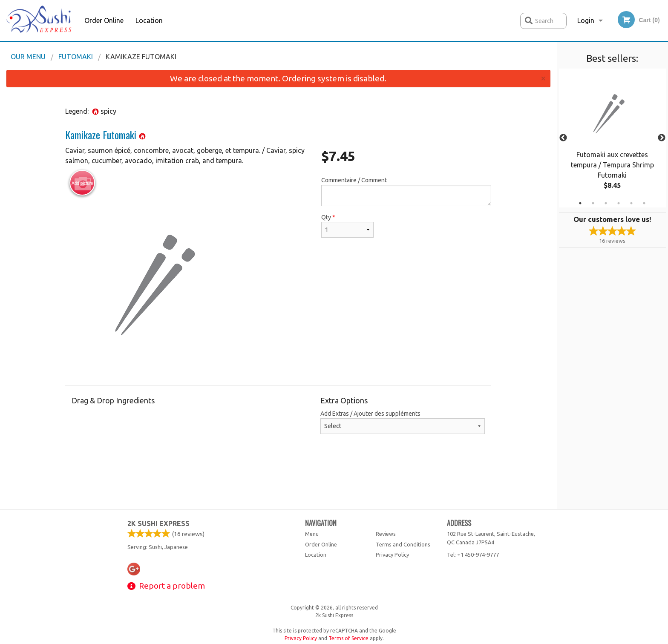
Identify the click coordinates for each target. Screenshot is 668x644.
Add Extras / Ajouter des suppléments (403, 422)
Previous (563, 138)
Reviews (386, 534)
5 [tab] (631, 203)
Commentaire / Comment (406, 191)
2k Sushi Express (158, 523)
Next (662, 138)
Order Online (104, 20)
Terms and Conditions (403, 544)
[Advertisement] (278, 481)
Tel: (473, 555)
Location (149, 20)
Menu (312, 534)
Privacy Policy (392, 555)
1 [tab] (580, 203)
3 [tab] (606, 203)
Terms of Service (348, 638)
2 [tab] (593, 203)
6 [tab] (644, 203)
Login (586, 20)
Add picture (82, 183)
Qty (347, 226)
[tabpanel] (612, 138)
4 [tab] (619, 203)
